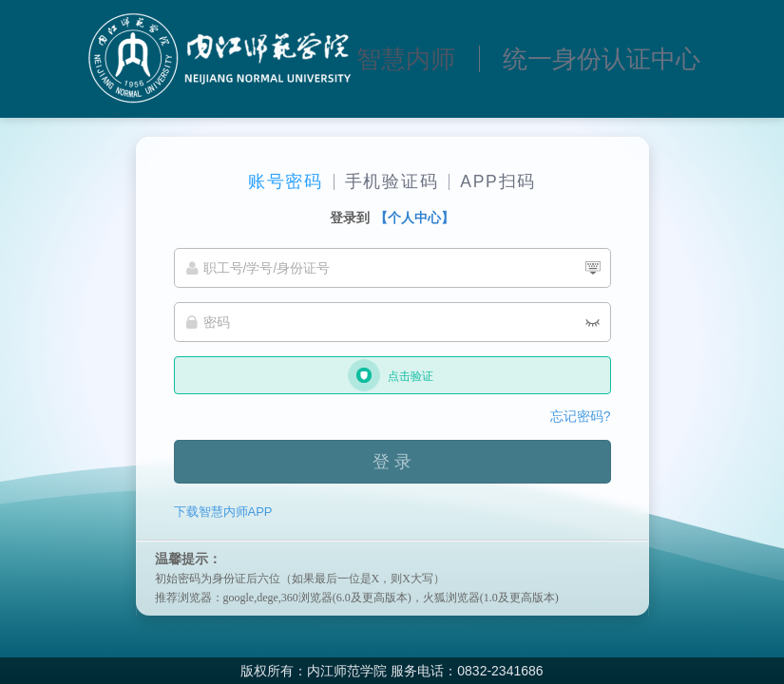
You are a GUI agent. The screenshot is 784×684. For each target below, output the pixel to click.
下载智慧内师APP (223, 512)
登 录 (392, 462)
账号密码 (286, 181)
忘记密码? (581, 416)
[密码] (392, 322)
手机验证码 (392, 181)
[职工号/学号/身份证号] (392, 268)
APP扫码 (498, 181)
